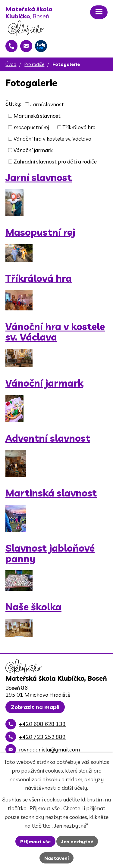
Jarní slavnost (47, 104)
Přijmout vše (35, 842)
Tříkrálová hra (79, 127)
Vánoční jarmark (33, 150)
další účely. (75, 788)
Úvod (11, 64)
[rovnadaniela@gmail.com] (26, 46)
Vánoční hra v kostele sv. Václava (52, 139)
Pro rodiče (34, 64)
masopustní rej (31, 127)
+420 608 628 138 (42, 724)
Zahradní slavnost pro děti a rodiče (55, 162)
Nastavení (56, 858)
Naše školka (33, 607)
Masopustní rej (40, 232)
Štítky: (13, 104)
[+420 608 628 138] (11, 46)
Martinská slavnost (37, 116)
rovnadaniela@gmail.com (49, 750)
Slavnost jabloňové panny (50, 553)
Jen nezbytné (77, 842)
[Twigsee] (41, 46)
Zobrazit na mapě (35, 707)
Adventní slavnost (48, 438)
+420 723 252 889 (42, 737)
